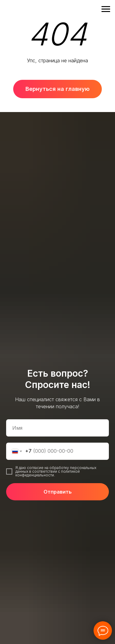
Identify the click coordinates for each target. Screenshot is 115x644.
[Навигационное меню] (106, 9)
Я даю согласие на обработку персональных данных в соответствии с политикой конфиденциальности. (56, 471)
